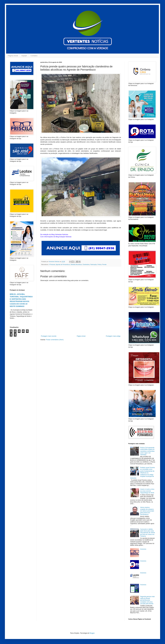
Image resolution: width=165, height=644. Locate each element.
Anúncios (143, 549)
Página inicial (13, 56)
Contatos (34, 56)
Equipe (24, 56)
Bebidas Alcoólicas (76, 264)
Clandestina (86, 264)
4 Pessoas (52, 264)
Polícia (99, 264)
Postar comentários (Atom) (55, 340)
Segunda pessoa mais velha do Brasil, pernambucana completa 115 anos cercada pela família (147, 600)
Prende (104, 264)
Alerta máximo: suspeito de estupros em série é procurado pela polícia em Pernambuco (147, 511)
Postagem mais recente (49, 336)
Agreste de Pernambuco (63, 264)
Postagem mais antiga (113, 336)
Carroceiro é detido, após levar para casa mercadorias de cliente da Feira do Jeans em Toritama (148, 533)
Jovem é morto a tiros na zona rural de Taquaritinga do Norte (147, 491)
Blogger (92, 633)
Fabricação (93, 264)
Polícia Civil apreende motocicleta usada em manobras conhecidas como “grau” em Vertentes (147, 451)
